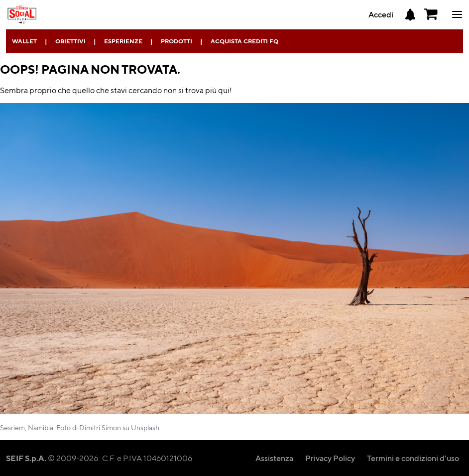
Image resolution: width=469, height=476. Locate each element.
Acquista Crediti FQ (244, 41)
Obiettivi (70, 41)
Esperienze (123, 41)
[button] (431, 14)
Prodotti (176, 41)
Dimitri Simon (100, 427)
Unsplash (145, 427)
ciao (457, 14)
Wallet (24, 41)
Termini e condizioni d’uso (413, 458)
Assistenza (274, 458)
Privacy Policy (330, 458)
